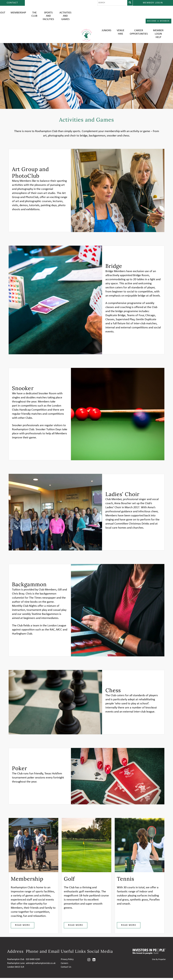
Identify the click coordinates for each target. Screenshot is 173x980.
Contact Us (66, 969)
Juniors (107, 14)
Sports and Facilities (48, 17)
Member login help (158, 17)
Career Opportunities (139, 15)
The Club (34, 15)
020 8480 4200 (33, 961)
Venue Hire (121, 15)
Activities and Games (65, 17)
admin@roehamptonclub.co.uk (41, 965)
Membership (18, 14)
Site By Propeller (159, 962)
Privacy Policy (67, 961)
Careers (64, 965)
